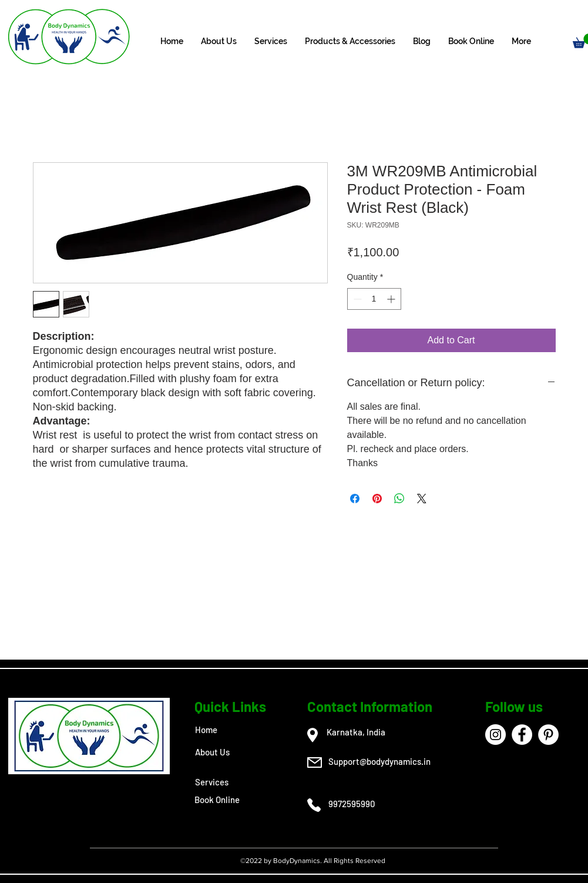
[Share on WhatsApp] (399, 499)
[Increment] (392, 299)
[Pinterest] (548, 735)
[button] (271, 41)
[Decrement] (356, 299)
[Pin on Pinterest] (377, 499)
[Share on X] (422, 499)
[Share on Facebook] (355, 499)
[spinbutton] (374, 299)
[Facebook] (522, 735)
